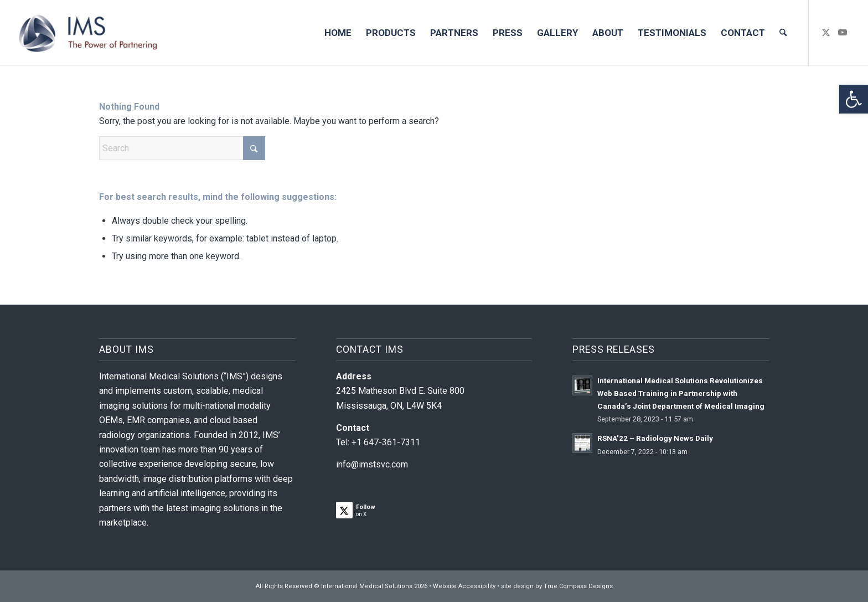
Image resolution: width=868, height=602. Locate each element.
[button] (854, 99)
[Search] (783, 33)
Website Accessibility (464, 586)
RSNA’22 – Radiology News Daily (655, 438)
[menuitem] (338, 33)
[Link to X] (826, 32)
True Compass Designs (578, 586)
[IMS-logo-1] (88, 33)
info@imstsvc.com (372, 464)
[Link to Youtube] (843, 32)
